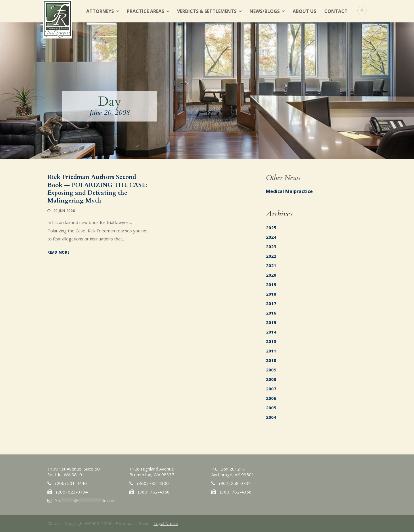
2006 (271, 398)
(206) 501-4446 (71, 483)
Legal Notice (166, 523)
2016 (271, 313)
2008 (271, 379)
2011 (271, 351)
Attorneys (100, 11)
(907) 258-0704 (235, 483)
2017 (271, 303)
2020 (271, 275)
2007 (271, 389)
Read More (59, 252)
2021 (271, 265)
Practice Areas (145, 11)
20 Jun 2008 (64, 211)
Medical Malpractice (289, 191)
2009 (271, 370)
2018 (271, 294)
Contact (336, 11)
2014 (271, 332)
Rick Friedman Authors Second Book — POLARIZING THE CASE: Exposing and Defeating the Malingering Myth (97, 189)
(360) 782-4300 (153, 483)
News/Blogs (265, 11)
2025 (271, 228)
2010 (271, 360)
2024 (271, 237)
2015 (271, 322)
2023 (271, 246)
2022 (271, 256)
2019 (271, 284)
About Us (304, 11)
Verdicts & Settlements (207, 11)
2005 (271, 408)
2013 (271, 341)
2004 (271, 417)
